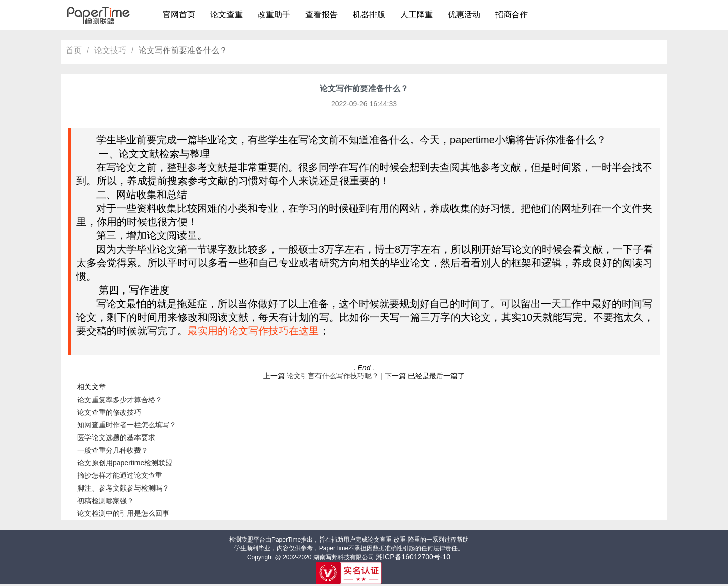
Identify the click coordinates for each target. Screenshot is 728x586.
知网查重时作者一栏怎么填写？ (127, 425)
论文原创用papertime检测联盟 (125, 463)
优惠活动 (464, 14)
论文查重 (226, 14)
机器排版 (369, 14)
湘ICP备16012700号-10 (413, 557)
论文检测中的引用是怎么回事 (123, 513)
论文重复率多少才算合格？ (120, 400)
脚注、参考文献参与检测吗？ (123, 488)
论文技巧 (110, 50)
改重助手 (274, 14)
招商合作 (512, 14)
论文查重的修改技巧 (109, 412)
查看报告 (322, 14)
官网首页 (179, 14)
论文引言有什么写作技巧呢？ (333, 376)
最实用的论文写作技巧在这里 (253, 331)
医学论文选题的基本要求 (116, 437)
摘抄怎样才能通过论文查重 (120, 475)
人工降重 (417, 14)
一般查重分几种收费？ (113, 450)
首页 (74, 50)
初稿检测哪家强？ (106, 501)
